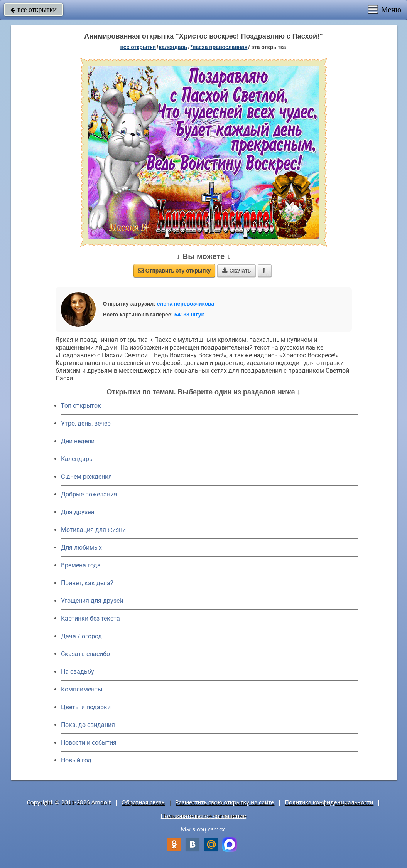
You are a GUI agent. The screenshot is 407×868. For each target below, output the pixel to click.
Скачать (236, 271)
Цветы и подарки (86, 707)
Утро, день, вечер (86, 423)
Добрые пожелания (89, 494)
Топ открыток (81, 406)
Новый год (76, 760)
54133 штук (189, 315)
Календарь (173, 47)
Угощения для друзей (92, 601)
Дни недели (78, 441)
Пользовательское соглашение (203, 816)
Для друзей (78, 512)
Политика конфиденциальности (329, 802)
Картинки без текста (90, 618)
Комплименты (82, 689)
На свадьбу (78, 672)
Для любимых (81, 548)
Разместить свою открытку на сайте (225, 802)
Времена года (81, 565)
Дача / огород (81, 636)
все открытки (34, 10)
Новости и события (89, 743)
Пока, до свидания (88, 725)
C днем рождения (86, 477)
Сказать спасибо (85, 654)
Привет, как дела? (87, 583)
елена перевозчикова (186, 304)
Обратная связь (143, 802)
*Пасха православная (219, 47)
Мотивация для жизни (93, 530)
